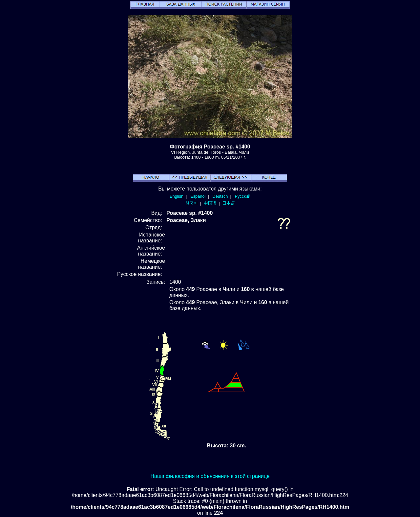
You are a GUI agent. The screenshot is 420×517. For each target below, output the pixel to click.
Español (198, 196)
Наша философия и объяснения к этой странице (210, 476)
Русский (243, 196)
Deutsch (220, 196)
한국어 (191, 203)
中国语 (210, 203)
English (177, 196)
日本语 (229, 203)
